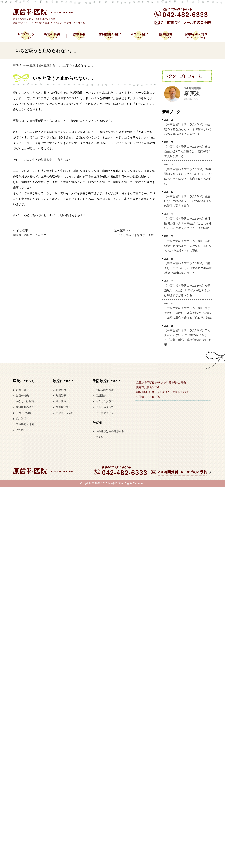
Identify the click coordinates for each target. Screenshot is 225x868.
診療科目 (61, 390)
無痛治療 (61, 396)
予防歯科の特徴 (105, 390)
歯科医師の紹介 (25, 407)
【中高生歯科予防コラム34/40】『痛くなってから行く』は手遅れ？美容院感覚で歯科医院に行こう (188, 268)
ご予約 (20, 430)
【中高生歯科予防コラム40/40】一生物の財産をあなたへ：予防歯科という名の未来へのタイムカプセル (188, 129)
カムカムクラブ (105, 401)
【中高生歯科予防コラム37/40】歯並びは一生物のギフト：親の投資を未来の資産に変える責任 (188, 201)
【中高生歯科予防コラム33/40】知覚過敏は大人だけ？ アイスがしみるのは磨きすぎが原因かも (187, 290)
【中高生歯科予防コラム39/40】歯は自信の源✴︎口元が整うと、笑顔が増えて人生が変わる (188, 151)
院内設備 (21, 419)
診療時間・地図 (25, 424)
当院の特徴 (22, 396)
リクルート (102, 437)
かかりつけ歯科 (25, 401)
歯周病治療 (62, 407)
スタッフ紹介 (24, 413)
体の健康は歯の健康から (110, 431)
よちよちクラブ (105, 407)
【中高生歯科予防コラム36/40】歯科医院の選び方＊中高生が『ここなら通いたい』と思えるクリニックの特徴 (188, 223)
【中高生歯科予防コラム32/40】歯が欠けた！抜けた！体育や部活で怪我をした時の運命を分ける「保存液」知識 (188, 313)
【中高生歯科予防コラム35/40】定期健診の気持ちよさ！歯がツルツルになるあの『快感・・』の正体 (188, 246)
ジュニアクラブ (105, 413)
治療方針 (21, 390)
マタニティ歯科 (65, 413)
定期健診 (101, 396)
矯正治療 (61, 401)
